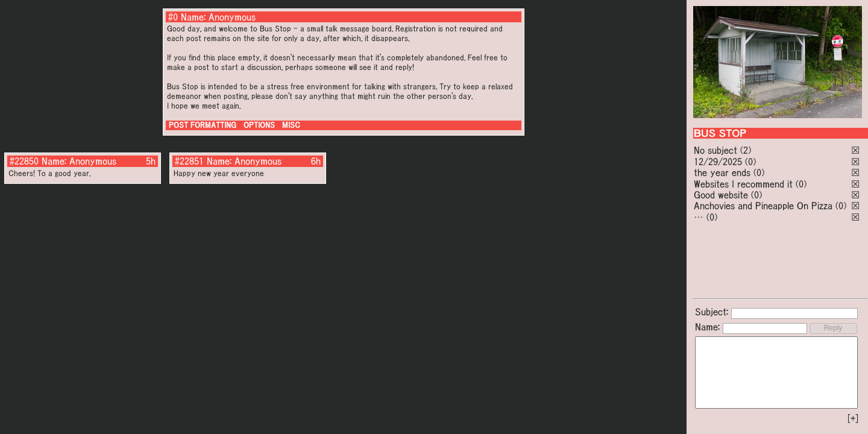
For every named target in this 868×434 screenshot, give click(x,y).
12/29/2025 (718, 162)
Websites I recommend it (743, 184)
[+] (853, 418)
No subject (717, 150)
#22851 (189, 161)
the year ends (722, 172)
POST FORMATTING (203, 125)
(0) (750, 162)
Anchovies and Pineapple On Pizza (763, 206)
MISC (291, 125)
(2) (746, 150)
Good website (721, 195)
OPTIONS (259, 125)
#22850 (24, 161)
